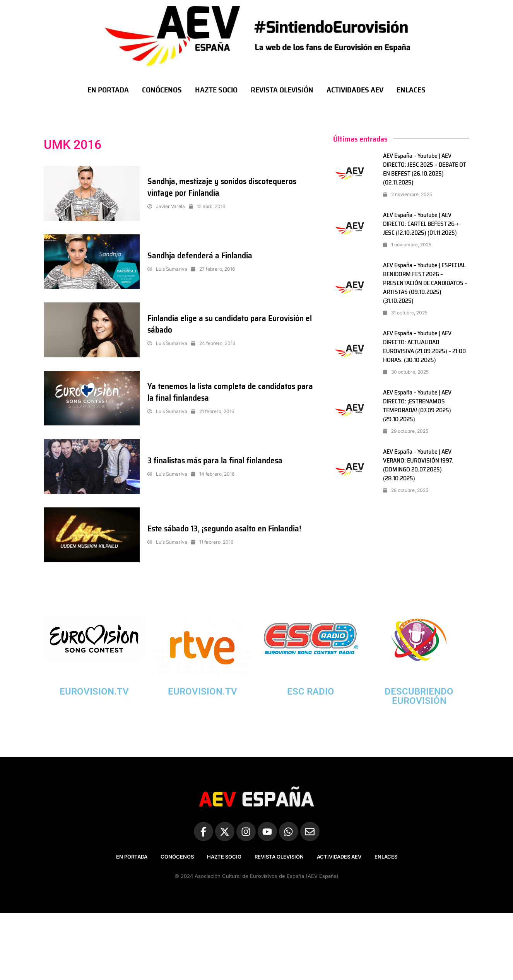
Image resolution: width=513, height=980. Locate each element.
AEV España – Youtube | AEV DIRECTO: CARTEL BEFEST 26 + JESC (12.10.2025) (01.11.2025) (421, 224)
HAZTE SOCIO (216, 90)
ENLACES (411, 90)
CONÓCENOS (162, 90)
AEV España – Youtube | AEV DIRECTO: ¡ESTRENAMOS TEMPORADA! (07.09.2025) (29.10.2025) (417, 406)
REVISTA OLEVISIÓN (282, 90)
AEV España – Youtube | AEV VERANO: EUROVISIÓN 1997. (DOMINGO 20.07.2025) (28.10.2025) (418, 465)
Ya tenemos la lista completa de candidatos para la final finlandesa (232, 392)
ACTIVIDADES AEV (355, 90)
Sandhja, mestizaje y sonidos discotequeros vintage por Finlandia (224, 187)
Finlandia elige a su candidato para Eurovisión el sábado (232, 324)
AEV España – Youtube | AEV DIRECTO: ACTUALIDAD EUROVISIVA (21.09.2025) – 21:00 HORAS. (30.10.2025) (424, 347)
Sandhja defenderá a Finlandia (201, 255)
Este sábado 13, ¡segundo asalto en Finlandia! (227, 528)
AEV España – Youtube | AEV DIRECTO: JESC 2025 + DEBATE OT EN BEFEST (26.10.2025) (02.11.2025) (425, 169)
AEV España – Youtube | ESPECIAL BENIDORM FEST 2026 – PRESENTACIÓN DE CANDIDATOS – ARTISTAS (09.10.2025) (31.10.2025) (426, 283)
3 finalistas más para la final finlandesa (217, 460)
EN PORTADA (108, 90)
